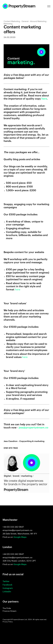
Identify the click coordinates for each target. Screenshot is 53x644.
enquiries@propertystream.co (17, 558)
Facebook (7, 585)
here (44, 99)
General (25, 21)
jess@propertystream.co (34, 428)
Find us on (15, 537)
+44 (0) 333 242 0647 (13, 554)
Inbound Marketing (38, 21)
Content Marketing (12, 21)
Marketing (8, 24)
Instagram (8, 588)
